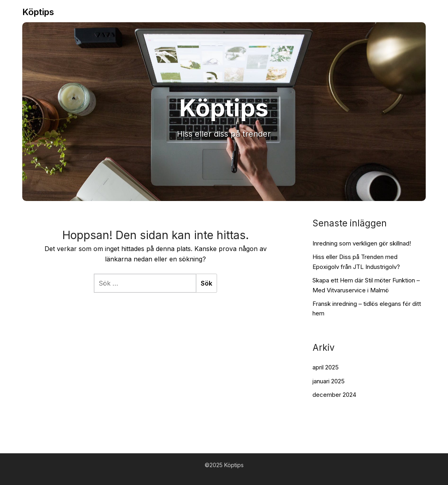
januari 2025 (329, 381)
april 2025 (326, 367)
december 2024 (334, 395)
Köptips (38, 12)
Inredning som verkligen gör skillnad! (362, 243)
